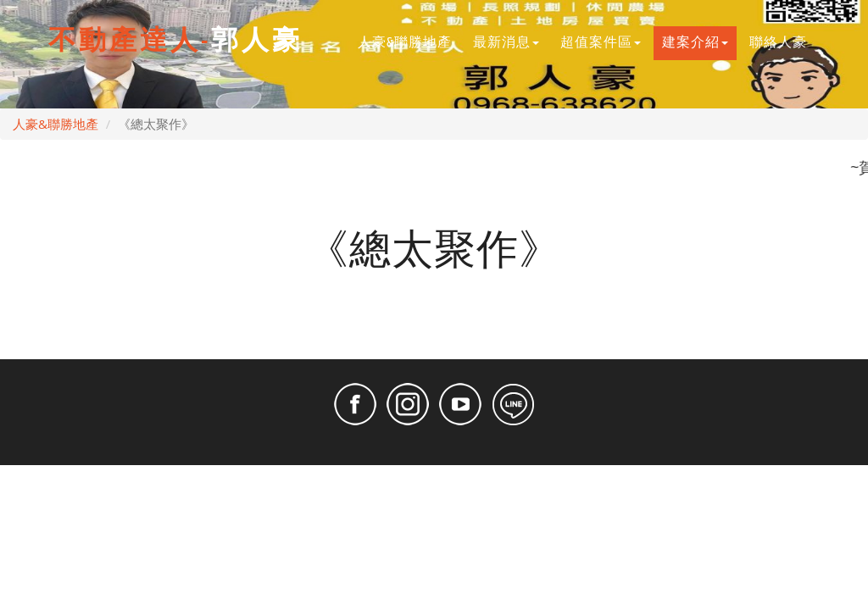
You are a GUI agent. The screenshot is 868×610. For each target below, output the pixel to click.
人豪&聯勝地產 (409, 42)
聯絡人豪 (782, 42)
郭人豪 (175, 42)
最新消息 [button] (506, 43)
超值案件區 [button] (601, 43)
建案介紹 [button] (695, 43)
